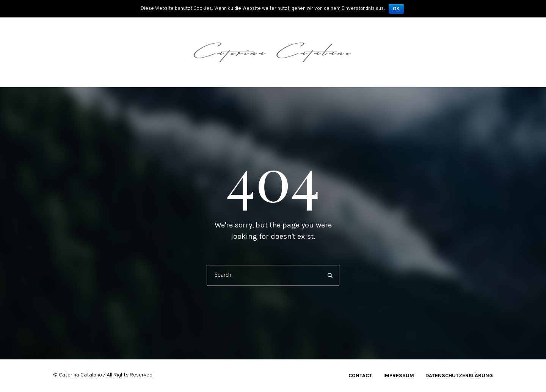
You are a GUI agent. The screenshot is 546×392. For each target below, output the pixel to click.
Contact (360, 376)
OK (396, 9)
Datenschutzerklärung (459, 376)
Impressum (399, 376)
